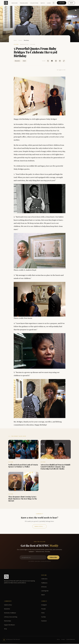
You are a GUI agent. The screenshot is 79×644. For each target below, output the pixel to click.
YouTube (44, 617)
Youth (24, 61)
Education (17, 61)
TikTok (43, 613)
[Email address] (33, 557)
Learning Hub (45, 591)
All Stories (44, 587)
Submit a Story (39, 526)
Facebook (44, 621)
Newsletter (7, 609)
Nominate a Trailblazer (10, 613)
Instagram (44, 605)
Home (15, 40)
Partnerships (8, 621)
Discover (15, 3)
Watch (43, 3)
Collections (34, 3)
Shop (71, 3)
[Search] (53, 3)
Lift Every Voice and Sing (11, 617)
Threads (43, 609)
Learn (49, 3)
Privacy (63, 640)
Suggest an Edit (61, 70)
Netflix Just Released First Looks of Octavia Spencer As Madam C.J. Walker (23, 466)
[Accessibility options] (4, 640)
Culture (20, 40)
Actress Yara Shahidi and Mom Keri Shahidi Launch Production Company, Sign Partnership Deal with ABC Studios (55, 467)
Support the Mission (9, 625)
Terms (58, 640)
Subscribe (61, 3)
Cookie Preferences (71, 640)
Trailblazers (24, 3)
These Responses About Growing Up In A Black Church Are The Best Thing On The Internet (23, 499)
